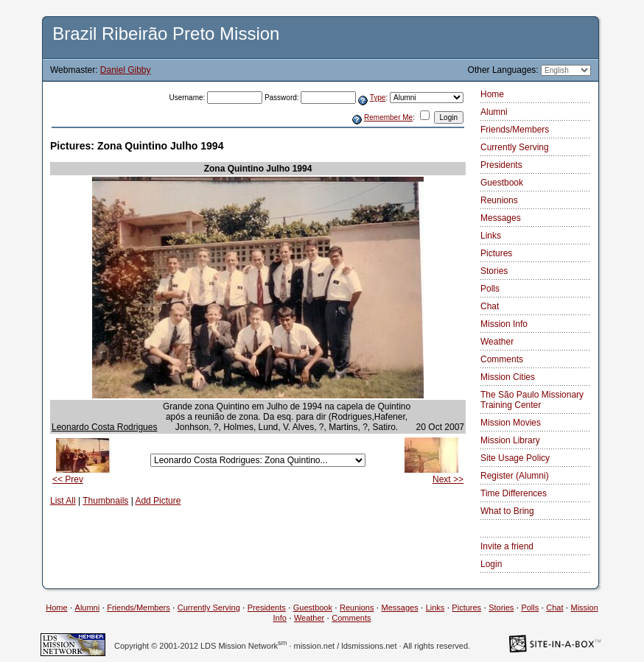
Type (378, 98)
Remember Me (388, 117)
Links (491, 236)
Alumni (494, 112)
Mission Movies (511, 423)
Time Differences (514, 493)
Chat (490, 306)
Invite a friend (507, 546)
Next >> (448, 479)
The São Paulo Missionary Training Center (532, 400)
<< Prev (68, 479)
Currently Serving (515, 147)
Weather (497, 342)
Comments (502, 359)
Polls (490, 289)
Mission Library (510, 440)
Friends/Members (515, 130)
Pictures (496, 253)
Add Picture (158, 501)
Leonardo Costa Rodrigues (104, 427)
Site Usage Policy (515, 458)
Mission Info (504, 324)
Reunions (499, 200)
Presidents (501, 165)
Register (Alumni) (515, 476)
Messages (501, 218)
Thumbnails (105, 501)
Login (491, 564)
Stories (494, 271)
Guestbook (502, 183)
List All (63, 501)
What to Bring (507, 511)
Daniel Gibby (126, 70)
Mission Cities (508, 377)
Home (492, 94)
